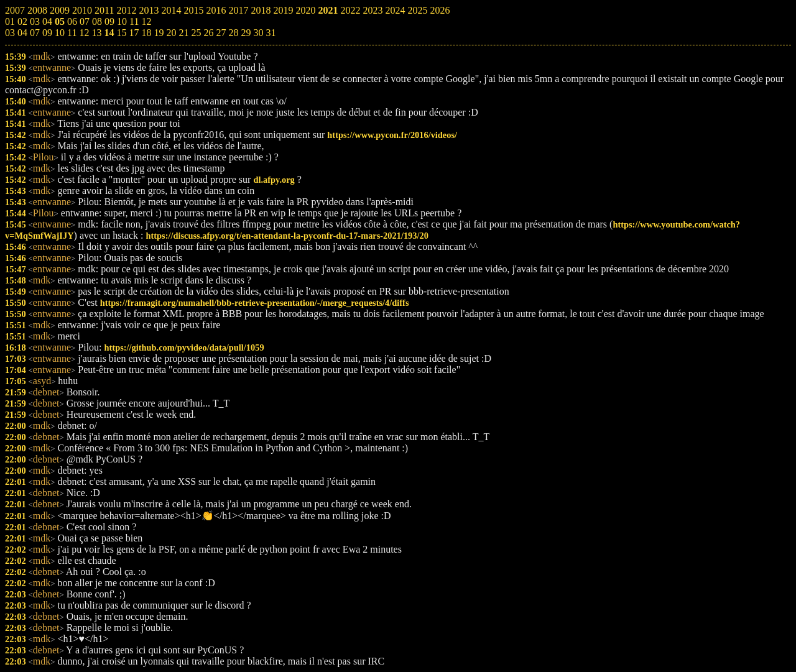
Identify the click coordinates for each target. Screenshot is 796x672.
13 (96, 33)
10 (60, 33)
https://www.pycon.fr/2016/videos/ (392, 135)
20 (171, 33)
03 (10, 33)
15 (121, 33)
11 (72, 33)
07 (35, 33)
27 (221, 33)
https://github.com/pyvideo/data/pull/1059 (184, 348)
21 (183, 33)
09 (47, 33)
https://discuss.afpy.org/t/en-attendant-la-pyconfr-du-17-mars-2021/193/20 (287, 236)
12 (84, 33)
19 (159, 33)
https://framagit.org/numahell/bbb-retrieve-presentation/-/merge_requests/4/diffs (255, 303)
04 (22, 33)
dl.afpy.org (274, 180)
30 (258, 33)
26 (208, 33)
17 (134, 33)
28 (233, 33)
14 (109, 33)
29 (246, 33)
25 (196, 33)
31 (271, 33)
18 (146, 33)
